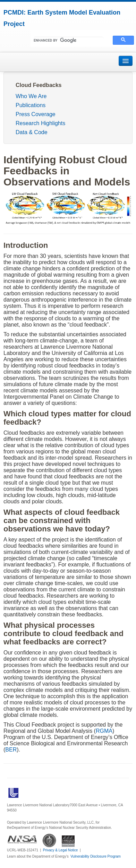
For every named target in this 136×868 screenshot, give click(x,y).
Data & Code (32, 132)
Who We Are (31, 96)
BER (11, 750)
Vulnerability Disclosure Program (96, 856)
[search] (69, 40)
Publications (31, 105)
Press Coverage (36, 114)
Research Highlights (40, 123)
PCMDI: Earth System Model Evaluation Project (62, 18)
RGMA (104, 731)
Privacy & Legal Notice (61, 850)
